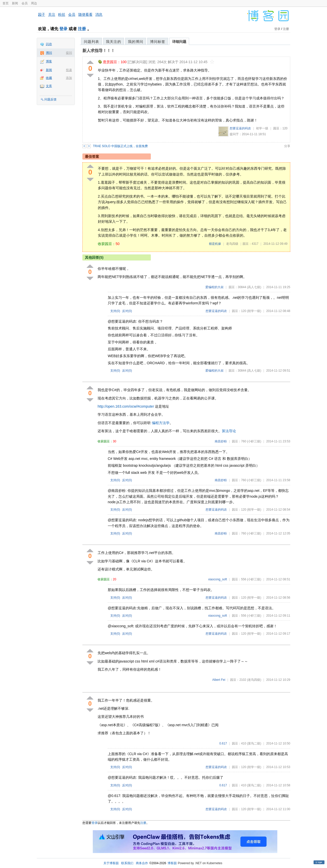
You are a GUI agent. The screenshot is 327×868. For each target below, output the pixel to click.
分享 (287, 146)
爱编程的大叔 (214, 287)
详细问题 (179, 42)
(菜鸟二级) (254, 743)
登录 (63, 29)
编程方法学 (161, 423)
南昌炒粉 (221, 441)
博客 (49, 61)
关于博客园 (111, 863)
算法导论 (229, 431)
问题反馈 (50, 99)
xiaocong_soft (217, 579)
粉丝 (62, 14)
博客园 (172, 863)
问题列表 (92, 42)
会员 (25, 3)
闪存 (49, 44)
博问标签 (158, 42)
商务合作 (142, 863)
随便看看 (85, 14)
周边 (34, 3)
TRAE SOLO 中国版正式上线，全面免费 (120, 146)
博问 (49, 53)
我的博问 (136, 42)
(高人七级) (254, 287)
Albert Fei (219, 680)
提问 (69, 53)
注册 (82, 29)
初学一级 (262, 128)
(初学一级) (254, 311)
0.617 (223, 743)
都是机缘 (215, 244)
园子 (42, 14)
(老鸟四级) (254, 680)
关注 (52, 14)
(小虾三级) (254, 441)
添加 (69, 78)
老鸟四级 (232, 244)
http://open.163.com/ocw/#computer (126, 406)
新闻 (15, 3)
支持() (115, 311)
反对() (127, 311)
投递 (69, 70)
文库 (49, 86)
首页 (6, 3)
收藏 (49, 78)
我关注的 (114, 42)
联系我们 (127, 863)
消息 (99, 14)
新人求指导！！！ (99, 51)
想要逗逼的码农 (240, 128)
